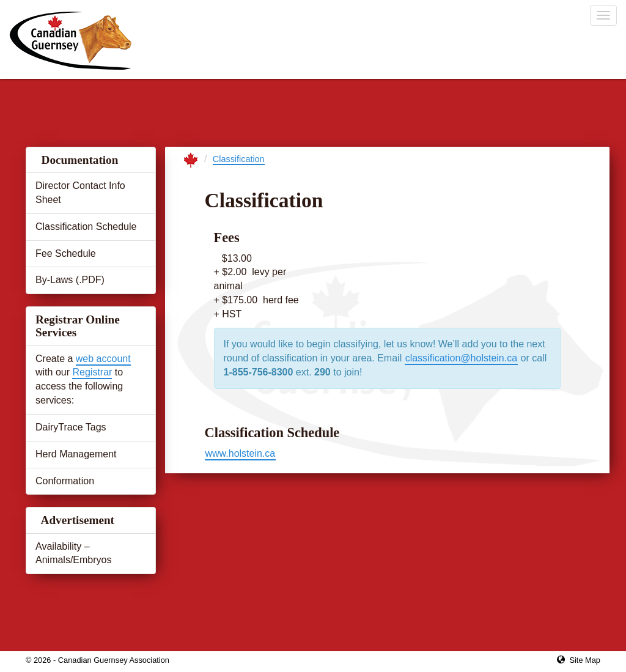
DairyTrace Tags (71, 427)
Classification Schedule (86, 227)
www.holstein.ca (241, 453)
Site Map (585, 660)
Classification (239, 159)
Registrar (92, 372)
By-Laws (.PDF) (70, 280)
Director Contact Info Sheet (80, 193)
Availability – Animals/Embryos (73, 553)
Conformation (65, 481)
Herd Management (76, 454)
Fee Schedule (66, 253)
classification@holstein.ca (461, 358)
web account (103, 359)
